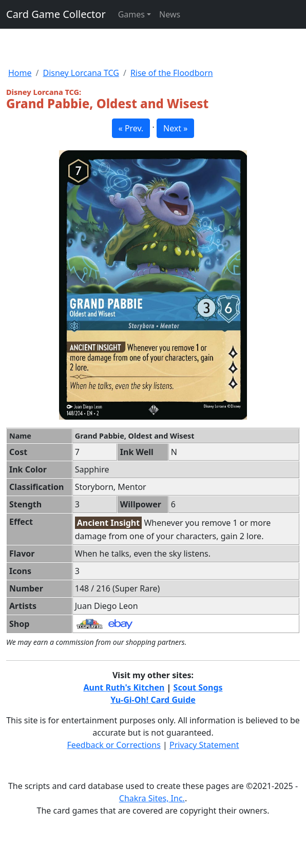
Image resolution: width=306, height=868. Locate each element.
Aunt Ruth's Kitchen (124, 687)
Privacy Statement (204, 745)
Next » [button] (175, 128)
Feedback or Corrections (113, 745)
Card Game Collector (56, 14)
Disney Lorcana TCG (81, 73)
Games (131, 14)
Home (20, 73)
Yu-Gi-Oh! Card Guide (153, 700)
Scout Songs (198, 687)
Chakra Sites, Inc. (152, 798)
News (170, 14)
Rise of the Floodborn (172, 73)
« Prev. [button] (131, 128)
